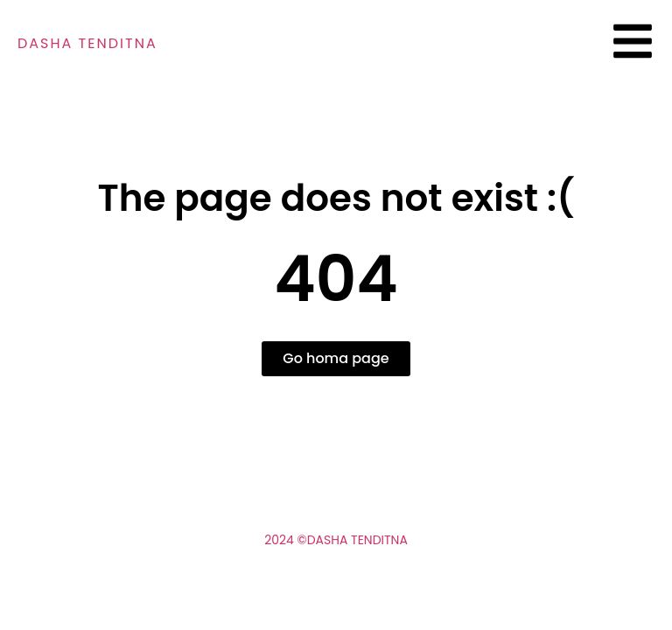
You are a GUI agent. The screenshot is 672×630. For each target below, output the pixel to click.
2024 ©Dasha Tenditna (336, 540)
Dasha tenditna (87, 43)
